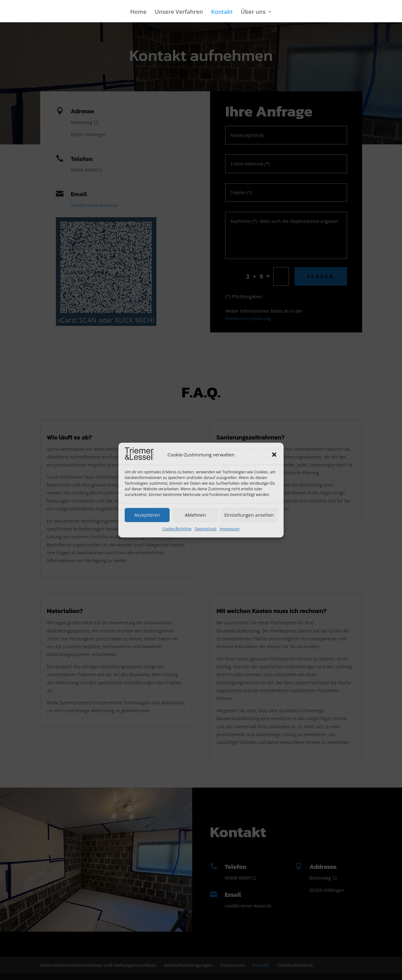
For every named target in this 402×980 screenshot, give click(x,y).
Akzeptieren (147, 515)
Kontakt (222, 12)
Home (139, 12)
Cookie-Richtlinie (177, 529)
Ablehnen (195, 515)
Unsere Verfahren (179, 12)
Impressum (230, 529)
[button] (274, 455)
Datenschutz (206, 529)
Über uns (253, 12)
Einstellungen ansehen (249, 515)
